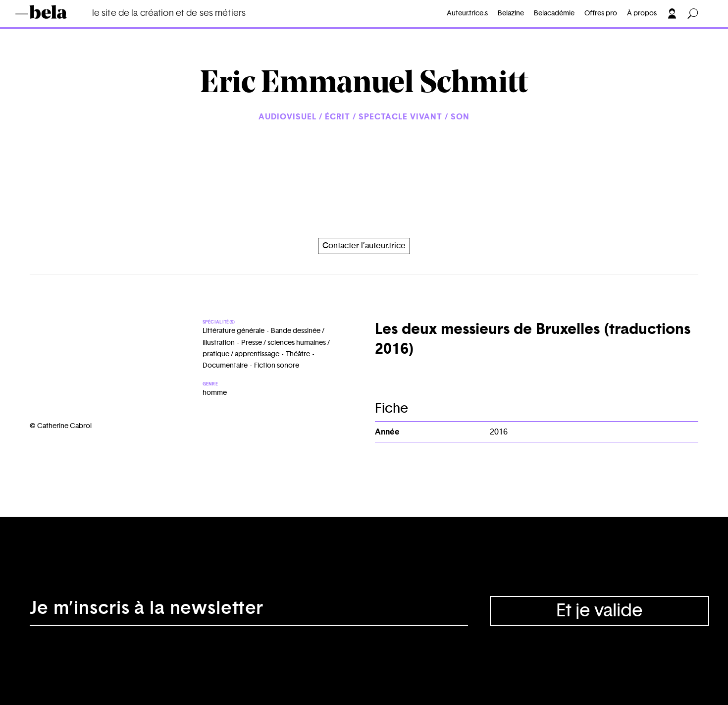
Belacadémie (554, 13)
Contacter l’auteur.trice (364, 246)
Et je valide (599, 611)
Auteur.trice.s (467, 13)
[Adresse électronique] (249, 611)
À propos (642, 13)
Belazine (511, 13)
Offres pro (601, 13)
